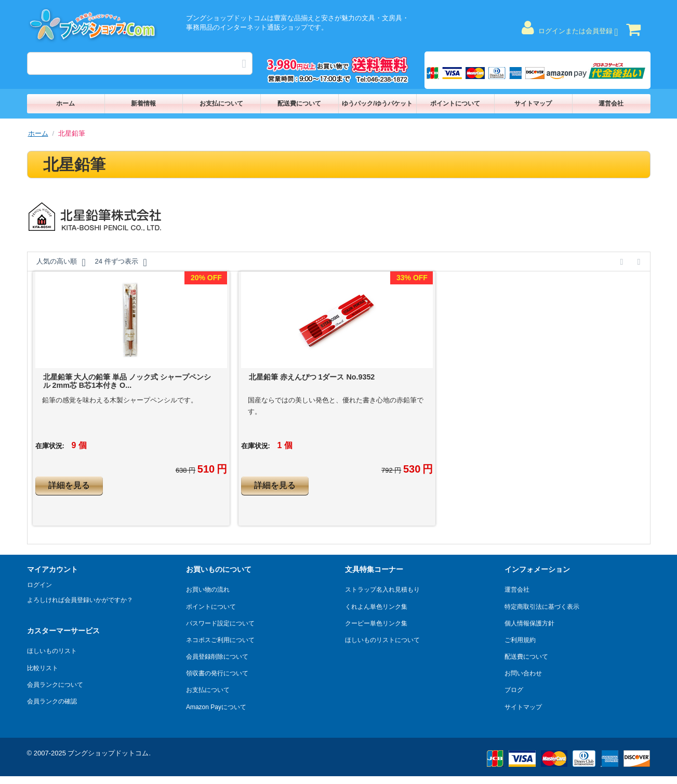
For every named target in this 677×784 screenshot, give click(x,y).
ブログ (514, 690)
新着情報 (143, 103)
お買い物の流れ (208, 590)
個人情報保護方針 (529, 623)
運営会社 (611, 103)
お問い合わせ (523, 673)
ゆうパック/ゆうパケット (377, 103)
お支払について (221, 103)
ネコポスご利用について (220, 640)
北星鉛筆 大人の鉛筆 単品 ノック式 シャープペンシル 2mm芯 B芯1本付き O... (127, 381)
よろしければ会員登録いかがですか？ (80, 600)
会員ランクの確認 (52, 701)
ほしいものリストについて (382, 640)
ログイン (39, 585)
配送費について (299, 103)
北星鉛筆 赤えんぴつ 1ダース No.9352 (312, 377)
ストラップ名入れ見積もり (382, 590)
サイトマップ (533, 103)
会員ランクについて (55, 685)
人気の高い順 (61, 263)
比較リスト (43, 668)
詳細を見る (69, 485)
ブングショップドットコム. (109, 753)
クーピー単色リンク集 (376, 623)
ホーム (65, 103)
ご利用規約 (520, 640)
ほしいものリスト (52, 651)
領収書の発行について (217, 673)
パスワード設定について (220, 623)
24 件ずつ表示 (121, 263)
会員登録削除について (217, 657)
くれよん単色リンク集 (376, 607)
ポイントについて (455, 103)
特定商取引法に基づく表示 (542, 607)
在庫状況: (50, 446)
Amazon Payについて (216, 707)
